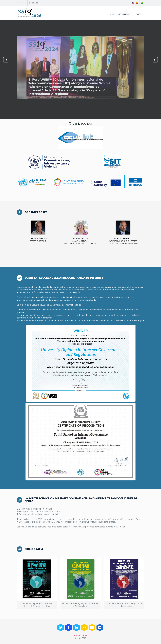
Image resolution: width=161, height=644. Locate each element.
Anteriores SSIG (124, 14)
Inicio (112, 14)
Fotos (138, 14)
